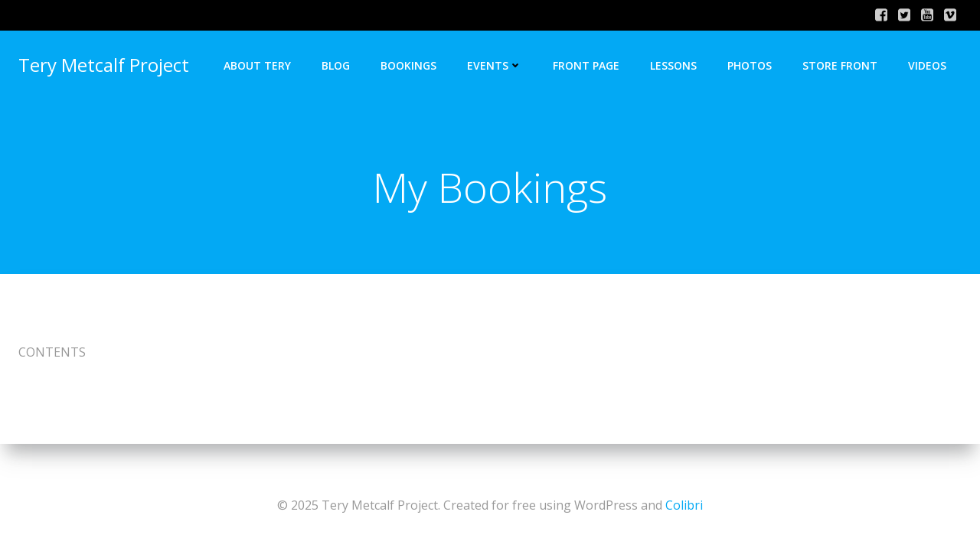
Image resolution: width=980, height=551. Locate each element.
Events (495, 65)
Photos (750, 65)
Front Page (586, 65)
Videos (927, 65)
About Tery (257, 65)
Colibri (684, 505)
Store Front (840, 65)
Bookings (408, 65)
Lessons (673, 65)
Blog (336, 65)
